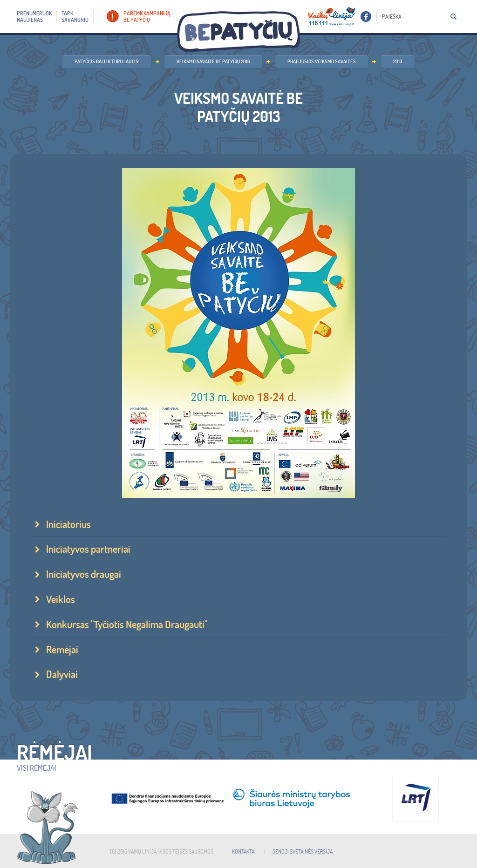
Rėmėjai (62, 650)
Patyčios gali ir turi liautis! (107, 61)
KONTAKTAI (244, 851)
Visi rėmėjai (37, 768)
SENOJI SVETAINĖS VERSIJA (303, 851)
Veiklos (61, 599)
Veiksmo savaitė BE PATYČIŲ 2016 (213, 61)
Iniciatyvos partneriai (88, 549)
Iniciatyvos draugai (84, 574)
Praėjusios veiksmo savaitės (322, 61)
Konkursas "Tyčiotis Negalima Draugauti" (127, 624)
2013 (398, 61)
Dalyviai (62, 674)
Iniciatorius (68, 524)
